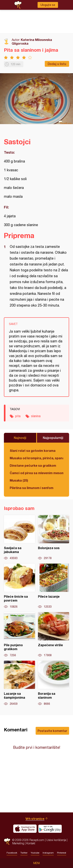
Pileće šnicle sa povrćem (19, 586)
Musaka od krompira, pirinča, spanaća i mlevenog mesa (36, 458)
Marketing (18, 843)
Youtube (35, 853)
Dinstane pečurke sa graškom (33, 465)
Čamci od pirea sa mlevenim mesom (36, 473)
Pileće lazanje (54, 586)
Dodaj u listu (57, 64)
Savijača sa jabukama (19, 538)
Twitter (24, 853)
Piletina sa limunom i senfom (32, 488)
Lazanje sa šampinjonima (19, 683)
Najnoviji (20, 438)
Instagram (48, 853)
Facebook (12, 853)
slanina (36, 416)
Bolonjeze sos (54, 538)
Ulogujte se (48, 5)
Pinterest (62, 853)
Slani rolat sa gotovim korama (33, 451)
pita (18, 416)
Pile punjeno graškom (19, 635)
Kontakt (31, 843)
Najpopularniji (53, 438)
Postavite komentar (52, 731)
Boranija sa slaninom (54, 683)
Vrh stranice (35, 819)
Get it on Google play (50, 829)
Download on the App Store (25, 829)
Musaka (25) (19, 480)
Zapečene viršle (54, 635)
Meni (36, 863)
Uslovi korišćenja (56, 840)
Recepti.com (7, 841)
